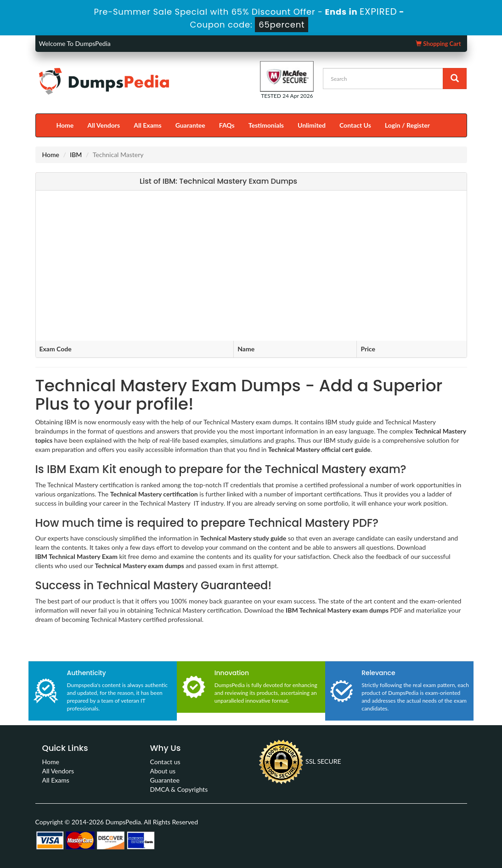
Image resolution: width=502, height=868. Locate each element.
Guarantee (190, 125)
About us (163, 771)
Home (65, 125)
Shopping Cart (438, 44)
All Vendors (104, 125)
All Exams (147, 125)
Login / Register (407, 125)
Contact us (165, 762)
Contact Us (355, 125)
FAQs (227, 125)
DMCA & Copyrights (179, 789)
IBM (76, 155)
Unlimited (312, 125)
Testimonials (266, 125)
